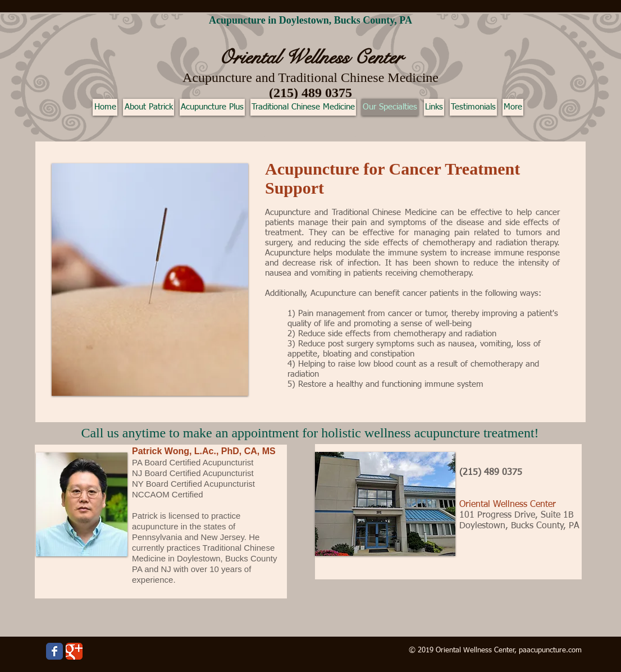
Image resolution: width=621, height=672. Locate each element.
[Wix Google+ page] (74, 651)
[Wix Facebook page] (54, 651)
